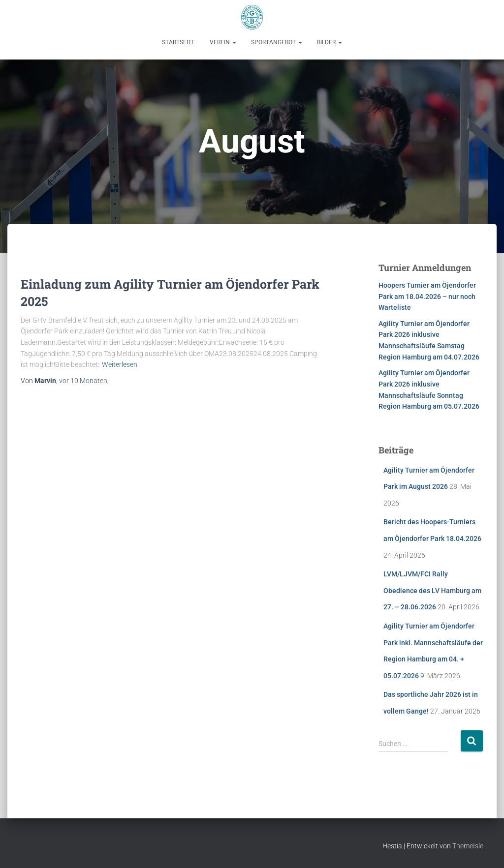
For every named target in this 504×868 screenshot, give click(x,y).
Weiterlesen (120, 364)
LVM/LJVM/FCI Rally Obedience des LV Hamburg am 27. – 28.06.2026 (432, 590)
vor (83, 381)
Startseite (178, 42)
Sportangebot (277, 42)
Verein (223, 42)
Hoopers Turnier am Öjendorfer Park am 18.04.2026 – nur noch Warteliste (427, 296)
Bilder (330, 42)
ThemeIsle (468, 846)
